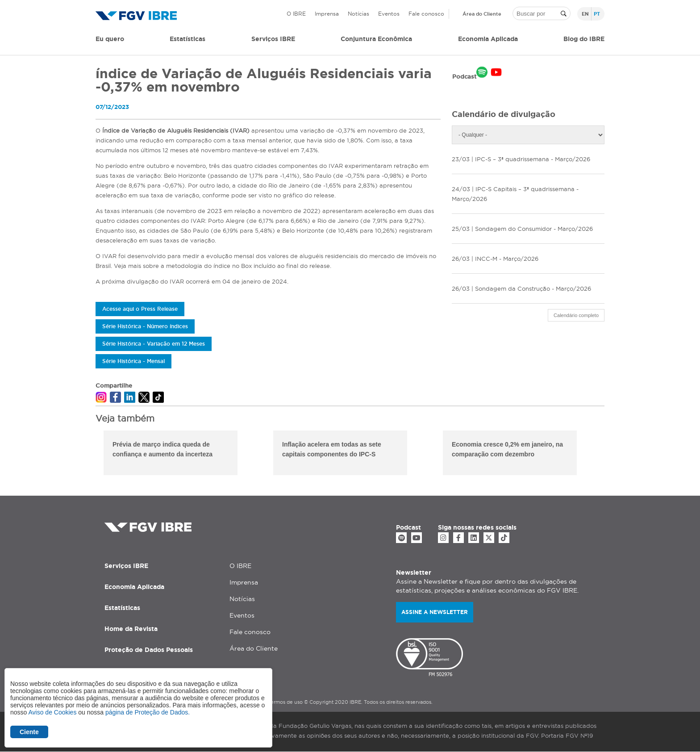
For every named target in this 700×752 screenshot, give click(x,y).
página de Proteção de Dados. (148, 712)
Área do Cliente (482, 14)
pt (597, 14)
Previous (89, 454)
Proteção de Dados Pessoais (149, 650)
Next (611, 454)
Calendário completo (576, 315)
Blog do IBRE (584, 39)
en (585, 14)
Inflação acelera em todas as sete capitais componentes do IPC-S (332, 449)
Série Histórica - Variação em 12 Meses (154, 344)
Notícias (358, 14)
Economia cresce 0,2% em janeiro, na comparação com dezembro (507, 449)
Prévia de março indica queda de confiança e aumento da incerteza (162, 449)
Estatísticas (187, 39)
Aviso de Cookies (52, 712)
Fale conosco (426, 14)
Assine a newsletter (435, 612)
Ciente (29, 732)
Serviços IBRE (126, 566)
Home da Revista (131, 629)
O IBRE (296, 14)
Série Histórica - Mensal (133, 361)
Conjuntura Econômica (376, 39)
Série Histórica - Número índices (145, 326)
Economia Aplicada (134, 587)
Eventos (389, 14)
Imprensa (327, 14)
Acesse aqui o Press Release (140, 309)
